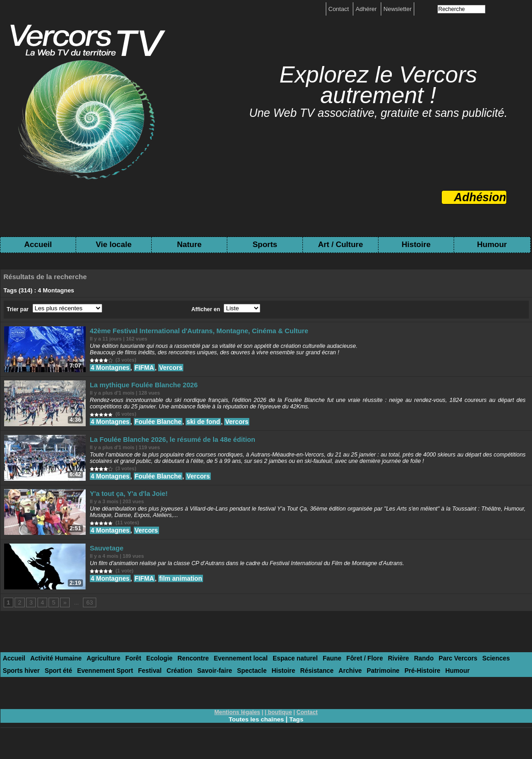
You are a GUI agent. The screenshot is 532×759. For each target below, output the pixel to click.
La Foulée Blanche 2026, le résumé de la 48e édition (165, 443)
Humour (492, 245)
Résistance (258, 680)
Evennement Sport (59, 680)
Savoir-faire (162, 680)
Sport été (16, 680)
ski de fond (200, 423)
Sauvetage (107, 556)
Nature (189, 245)
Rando (397, 668)
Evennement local (226, 668)
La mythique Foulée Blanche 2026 (140, 387)
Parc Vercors (430, 668)
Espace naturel (277, 668)
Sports (265, 245)
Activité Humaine (52, 668)
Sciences (465, 668)
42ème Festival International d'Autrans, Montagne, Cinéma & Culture (189, 331)
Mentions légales (238, 721)
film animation (178, 586)
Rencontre (181, 668)
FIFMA (143, 367)
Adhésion (480, 197)
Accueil (38, 245)
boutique (280, 721)
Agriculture (97, 668)
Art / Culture (340, 245)
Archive (289, 680)
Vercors (169, 367)
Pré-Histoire (357, 680)
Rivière (374, 668)
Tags (297, 728)
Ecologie (149, 668)
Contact (340, 9)
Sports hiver (500, 668)
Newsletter (398, 9)
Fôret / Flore (342, 668)
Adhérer (367, 9)
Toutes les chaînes (256, 728)
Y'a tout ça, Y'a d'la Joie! (127, 500)
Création (129, 680)
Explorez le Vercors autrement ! (378, 85)
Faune (312, 668)
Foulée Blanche (156, 423)
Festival (101, 680)
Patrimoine (320, 680)
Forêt (125, 668)
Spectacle (197, 680)
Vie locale (114, 245)
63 (87, 613)
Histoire (416, 245)
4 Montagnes (111, 367)
